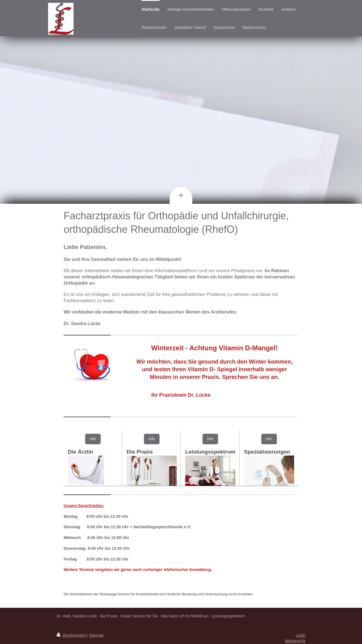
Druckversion (72, 635)
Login (301, 635)
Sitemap (96, 635)
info (93, 439)
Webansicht (295, 641)
